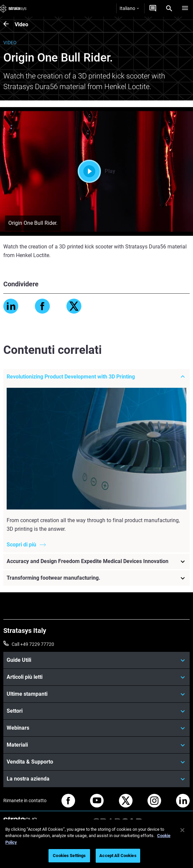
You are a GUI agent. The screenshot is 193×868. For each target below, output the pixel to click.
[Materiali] (96, 745)
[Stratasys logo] (13, 8)
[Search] (169, 8)
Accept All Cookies (118, 856)
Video (21, 24)
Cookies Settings (69, 856)
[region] (96, 844)
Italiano (129, 8)
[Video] (9, 24)
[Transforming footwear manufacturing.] (96, 578)
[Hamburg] (185, 8)
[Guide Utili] (96, 660)
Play (96, 171)
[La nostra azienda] (96, 779)
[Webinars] (96, 728)
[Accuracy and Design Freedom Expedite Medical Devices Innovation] (96, 561)
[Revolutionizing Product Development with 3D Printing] (96, 377)
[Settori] (96, 711)
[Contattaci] (153, 8)
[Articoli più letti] (96, 677)
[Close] (182, 830)
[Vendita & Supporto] (96, 762)
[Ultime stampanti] (96, 694)
